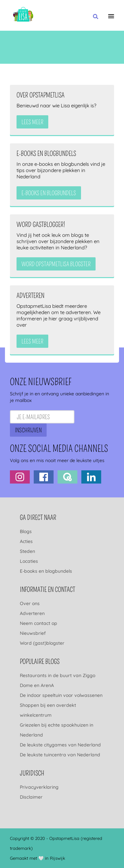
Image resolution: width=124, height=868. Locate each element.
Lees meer (32, 122)
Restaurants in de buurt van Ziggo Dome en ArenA (58, 680)
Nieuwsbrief (33, 633)
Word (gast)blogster (42, 643)
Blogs (26, 531)
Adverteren (32, 613)
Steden (27, 551)
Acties (26, 541)
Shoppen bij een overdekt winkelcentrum (48, 710)
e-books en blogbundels (49, 193)
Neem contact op (39, 623)
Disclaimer (31, 797)
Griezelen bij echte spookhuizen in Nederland (57, 730)
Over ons (30, 603)
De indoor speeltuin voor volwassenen (61, 695)
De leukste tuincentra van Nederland (60, 755)
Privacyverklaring (39, 787)
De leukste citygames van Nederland (60, 745)
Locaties (29, 561)
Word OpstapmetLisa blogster (56, 264)
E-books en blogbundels (46, 571)
